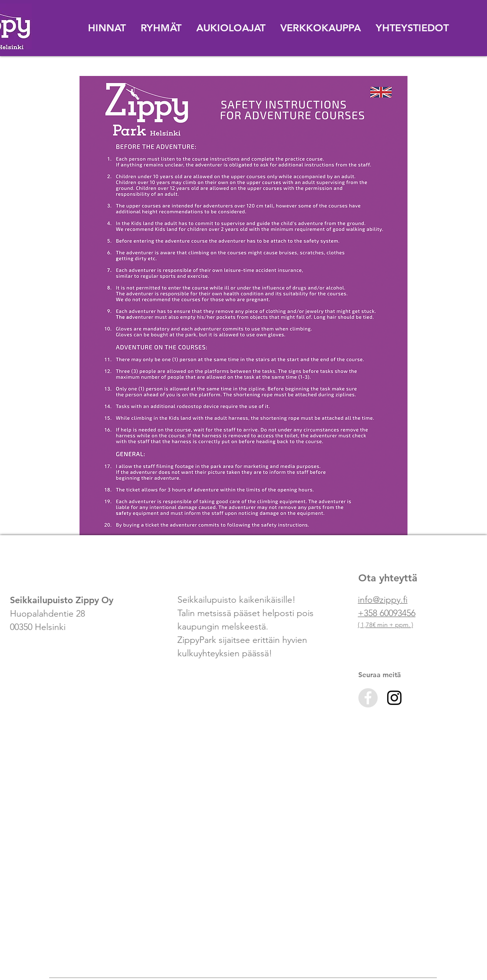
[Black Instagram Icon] (394, 698)
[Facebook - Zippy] (368, 698)
